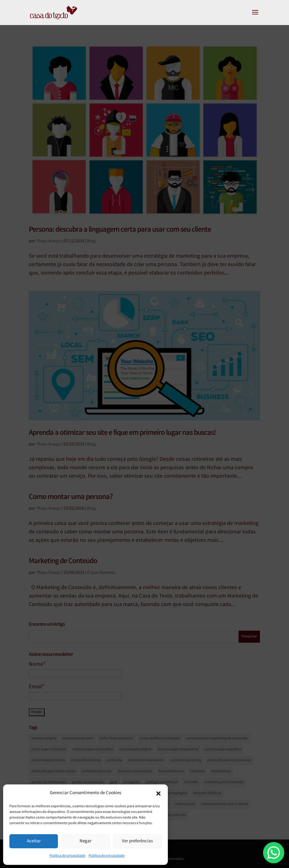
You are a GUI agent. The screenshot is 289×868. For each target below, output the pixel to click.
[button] (158, 794)
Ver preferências (137, 841)
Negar (85, 841)
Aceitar (34, 841)
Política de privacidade (67, 856)
